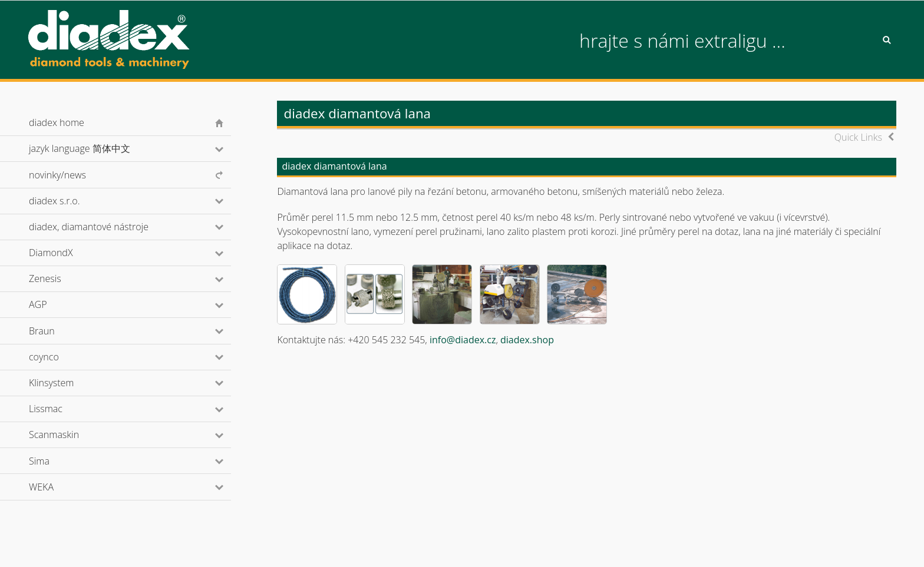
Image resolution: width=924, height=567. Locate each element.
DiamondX (67, 253)
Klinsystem (67, 383)
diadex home (57, 122)
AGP (54, 304)
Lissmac (62, 409)
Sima (55, 461)
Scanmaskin (70, 435)
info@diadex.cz (463, 340)
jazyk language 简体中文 (95, 148)
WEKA (57, 487)
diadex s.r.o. (70, 201)
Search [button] (887, 40)
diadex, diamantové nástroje (105, 227)
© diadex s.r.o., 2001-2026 (76, 546)
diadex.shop (527, 340)
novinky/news (57, 175)
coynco (60, 357)
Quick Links (858, 137)
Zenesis (61, 278)
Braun (57, 331)
